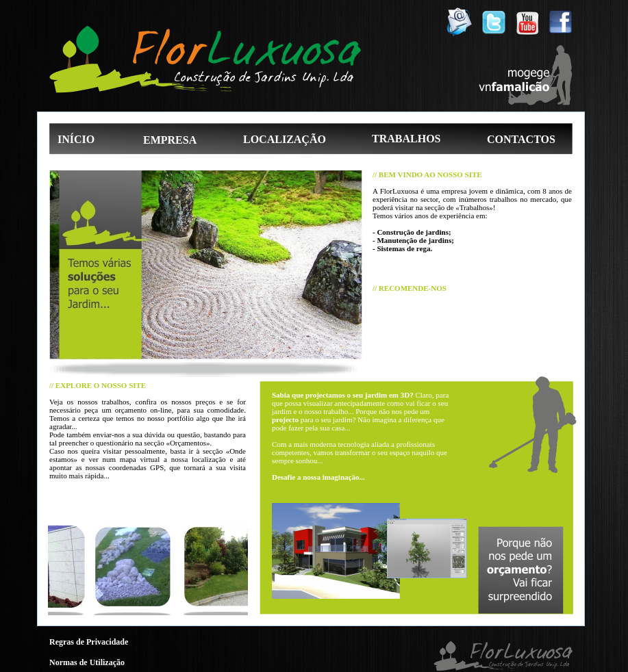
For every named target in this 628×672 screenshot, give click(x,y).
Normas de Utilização (87, 662)
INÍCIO (76, 139)
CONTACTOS (521, 139)
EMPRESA (170, 140)
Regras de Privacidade (89, 642)
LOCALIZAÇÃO (285, 139)
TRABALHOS (406, 139)
